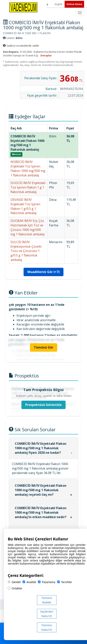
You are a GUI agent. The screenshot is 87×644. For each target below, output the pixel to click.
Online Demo (74, 4)
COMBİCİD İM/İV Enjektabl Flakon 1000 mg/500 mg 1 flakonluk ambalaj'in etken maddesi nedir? (41, 512)
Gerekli (14, 582)
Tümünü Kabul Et (47, 627)
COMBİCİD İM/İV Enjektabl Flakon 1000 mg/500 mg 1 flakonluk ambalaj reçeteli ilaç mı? (41, 490)
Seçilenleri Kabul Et (47, 614)
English (59, 4)
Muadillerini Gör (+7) (43, 272)
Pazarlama (47, 582)
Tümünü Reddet (47, 600)
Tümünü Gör (44, 347)
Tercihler (65, 582)
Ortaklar (15, 588)
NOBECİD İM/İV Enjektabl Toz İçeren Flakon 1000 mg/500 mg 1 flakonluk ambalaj (28, 169)
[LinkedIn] (47, 4)
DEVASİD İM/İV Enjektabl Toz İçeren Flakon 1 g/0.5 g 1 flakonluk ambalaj (25, 206)
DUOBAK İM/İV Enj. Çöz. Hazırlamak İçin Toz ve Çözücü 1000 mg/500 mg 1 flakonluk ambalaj (28, 227)
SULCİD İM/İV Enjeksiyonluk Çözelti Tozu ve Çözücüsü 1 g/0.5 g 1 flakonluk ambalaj (26, 251)
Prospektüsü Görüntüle (43, 405)
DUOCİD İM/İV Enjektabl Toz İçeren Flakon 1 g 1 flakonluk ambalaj (28, 187)
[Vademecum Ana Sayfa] (23, 7)
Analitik (29, 582)
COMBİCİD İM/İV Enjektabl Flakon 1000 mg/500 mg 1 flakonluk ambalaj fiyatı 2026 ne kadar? (41, 448)
